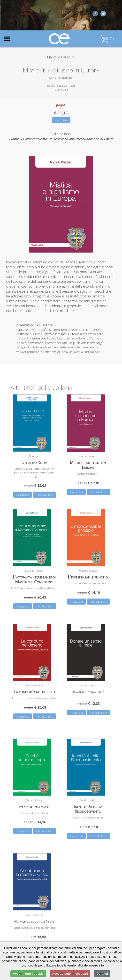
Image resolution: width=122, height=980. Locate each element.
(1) (107, 39)
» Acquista (61, 120)
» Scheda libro (45, 495)
